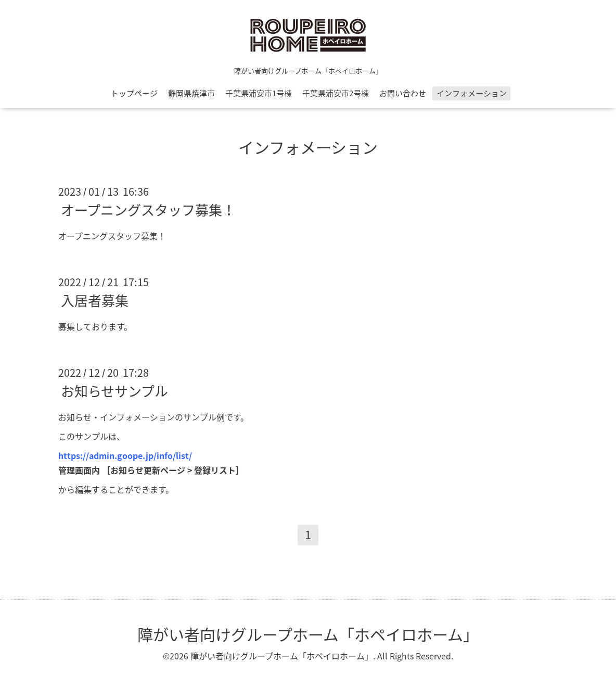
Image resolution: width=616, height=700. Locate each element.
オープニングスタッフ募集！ (148, 210)
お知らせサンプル (114, 391)
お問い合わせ (403, 93)
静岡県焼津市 (191, 93)
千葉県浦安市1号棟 (259, 93)
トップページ (134, 93)
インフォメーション (472, 93)
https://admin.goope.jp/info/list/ (125, 455)
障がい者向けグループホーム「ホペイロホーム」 (308, 634)
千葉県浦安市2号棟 (336, 93)
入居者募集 (95, 300)
